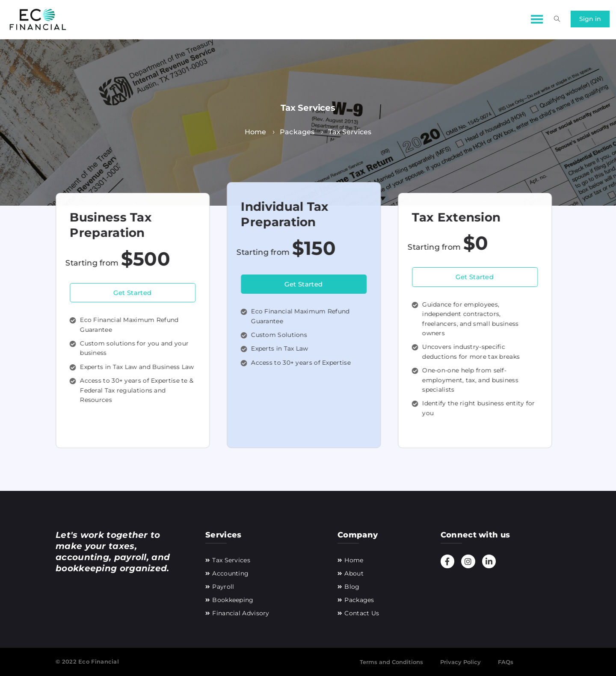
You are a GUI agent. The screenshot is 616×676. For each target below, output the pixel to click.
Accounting (230, 573)
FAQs (506, 662)
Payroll (223, 587)
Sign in (590, 19)
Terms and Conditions (391, 662)
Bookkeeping (233, 600)
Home (354, 560)
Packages (359, 600)
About (354, 573)
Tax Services (231, 560)
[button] (536, 18)
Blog (352, 587)
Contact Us (362, 613)
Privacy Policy (461, 662)
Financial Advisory (241, 613)
